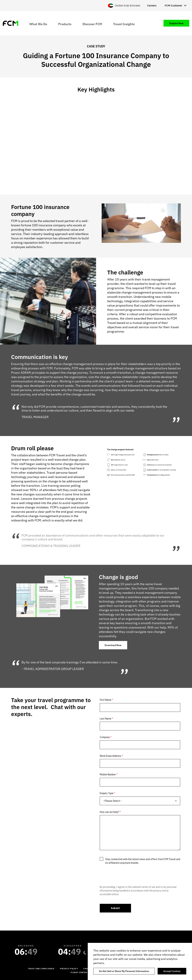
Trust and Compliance (41, 969)
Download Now (113, 645)
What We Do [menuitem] (38, 24)
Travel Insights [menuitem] (124, 24)
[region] (140, 961)
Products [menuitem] (65, 24)
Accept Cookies (172, 971)
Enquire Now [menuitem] (176, 23)
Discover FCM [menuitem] (92, 24)
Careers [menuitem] (152, 5)
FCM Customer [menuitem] (173, 5)
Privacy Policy (69, 969)
